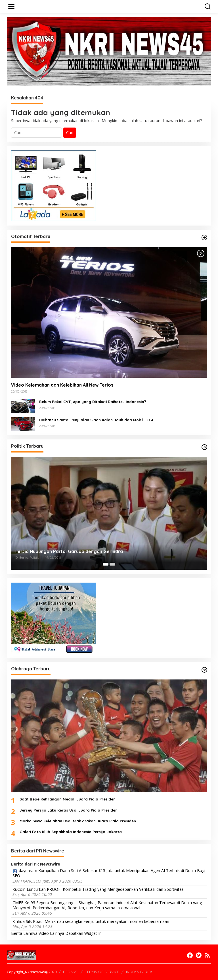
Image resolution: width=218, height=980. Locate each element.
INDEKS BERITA (139, 972)
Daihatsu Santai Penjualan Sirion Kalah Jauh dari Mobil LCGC (97, 420)
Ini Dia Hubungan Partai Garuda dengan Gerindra (69, 551)
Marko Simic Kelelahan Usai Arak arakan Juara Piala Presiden (78, 821)
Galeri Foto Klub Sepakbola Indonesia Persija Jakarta (71, 832)
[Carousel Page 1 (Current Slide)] (106, 564)
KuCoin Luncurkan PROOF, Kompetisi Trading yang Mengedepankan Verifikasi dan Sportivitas (98, 889)
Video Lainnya (51, 933)
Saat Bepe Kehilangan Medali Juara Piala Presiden (68, 799)
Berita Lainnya (24, 933)
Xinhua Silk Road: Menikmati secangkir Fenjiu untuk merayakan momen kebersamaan (91, 921)
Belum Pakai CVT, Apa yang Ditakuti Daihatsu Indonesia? (93, 402)
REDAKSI (71, 972)
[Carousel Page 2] (112, 564)
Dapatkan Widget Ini (84, 933)
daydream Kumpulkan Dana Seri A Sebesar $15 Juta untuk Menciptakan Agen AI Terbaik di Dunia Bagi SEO (109, 873)
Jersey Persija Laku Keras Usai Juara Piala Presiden (69, 810)
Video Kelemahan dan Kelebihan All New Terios (62, 385)
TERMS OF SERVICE (102, 972)
